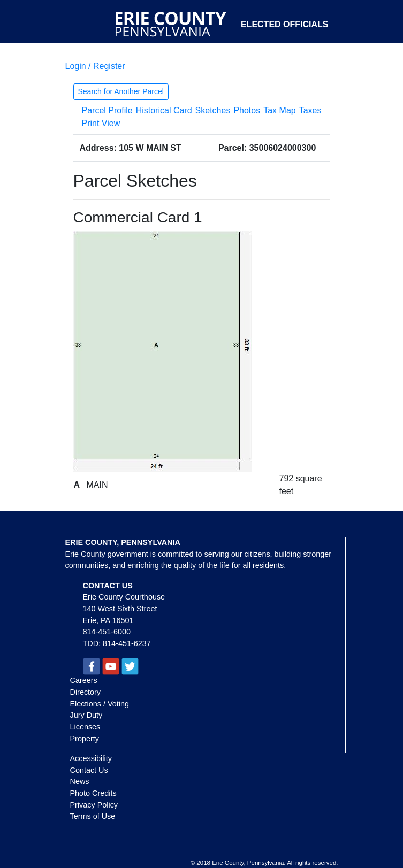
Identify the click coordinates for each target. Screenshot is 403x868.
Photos (247, 110)
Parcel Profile (107, 110)
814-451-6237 (127, 643)
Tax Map (279, 110)
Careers (84, 680)
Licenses (85, 727)
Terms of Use (93, 816)
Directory (86, 692)
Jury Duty (86, 715)
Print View (101, 123)
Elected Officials (285, 24)
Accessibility (91, 758)
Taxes (310, 110)
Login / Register (95, 66)
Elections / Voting (100, 704)
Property (85, 739)
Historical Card (164, 110)
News (80, 781)
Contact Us (89, 770)
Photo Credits (93, 793)
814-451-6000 (107, 632)
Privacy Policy (94, 805)
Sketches (213, 110)
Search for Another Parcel (121, 91)
